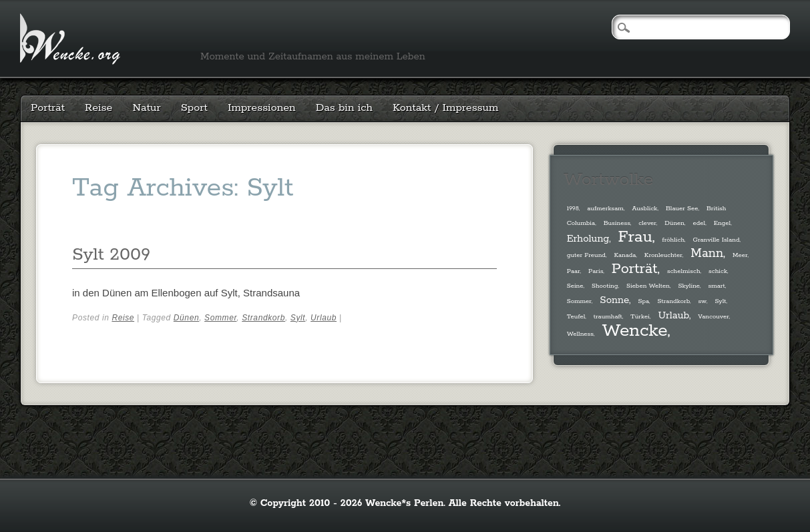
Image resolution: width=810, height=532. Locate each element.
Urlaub (324, 318)
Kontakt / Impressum (445, 108)
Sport (194, 108)
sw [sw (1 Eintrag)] (702, 301)
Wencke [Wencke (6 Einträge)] (634, 331)
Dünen (186, 318)
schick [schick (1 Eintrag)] (718, 271)
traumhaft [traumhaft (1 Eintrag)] (608, 316)
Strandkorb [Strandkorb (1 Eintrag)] (674, 301)
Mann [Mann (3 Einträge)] (707, 254)
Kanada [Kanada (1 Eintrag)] (625, 255)
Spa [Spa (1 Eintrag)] (643, 301)
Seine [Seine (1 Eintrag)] (575, 286)
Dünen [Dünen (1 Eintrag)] (674, 223)
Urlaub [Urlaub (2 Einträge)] (673, 315)
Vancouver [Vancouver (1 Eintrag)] (714, 316)
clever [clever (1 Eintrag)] (647, 223)
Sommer (220, 318)
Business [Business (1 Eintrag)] (617, 223)
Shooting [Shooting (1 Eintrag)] (605, 286)
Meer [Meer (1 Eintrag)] (740, 255)
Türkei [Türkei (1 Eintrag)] (640, 316)
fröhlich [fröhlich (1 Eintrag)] (673, 240)
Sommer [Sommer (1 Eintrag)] (579, 301)
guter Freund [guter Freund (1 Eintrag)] (586, 255)
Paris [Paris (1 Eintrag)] (596, 271)
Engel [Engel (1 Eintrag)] (723, 223)
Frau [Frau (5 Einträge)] (635, 237)
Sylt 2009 (111, 255)
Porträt (48, 108)
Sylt (298, 318)
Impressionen (262, 108)
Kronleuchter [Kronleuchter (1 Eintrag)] (663, 255)
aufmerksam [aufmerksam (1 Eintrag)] (605, 208)
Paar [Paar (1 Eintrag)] (574, 271)
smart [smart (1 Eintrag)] (717, 286)
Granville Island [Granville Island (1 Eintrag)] (717, 240)
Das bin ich (344, 108)
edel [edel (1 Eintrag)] (699, 223)
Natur (146, 108)
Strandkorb (263, 318)
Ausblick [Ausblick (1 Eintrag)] (644, 208)
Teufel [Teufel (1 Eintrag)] (576, 316)
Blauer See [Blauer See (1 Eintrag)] (682, 208)
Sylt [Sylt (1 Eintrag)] (720, 301)
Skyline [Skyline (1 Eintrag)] (689, 286)
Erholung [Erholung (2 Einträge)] (588, 239)
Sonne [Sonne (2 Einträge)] (614, 300)
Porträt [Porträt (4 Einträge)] (635, 269)
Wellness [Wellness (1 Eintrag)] (580, 334)
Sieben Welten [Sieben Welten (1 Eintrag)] (648, 286)
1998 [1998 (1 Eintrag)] (573, 208)
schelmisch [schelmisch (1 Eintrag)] (684, 271)
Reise (98, 108)
